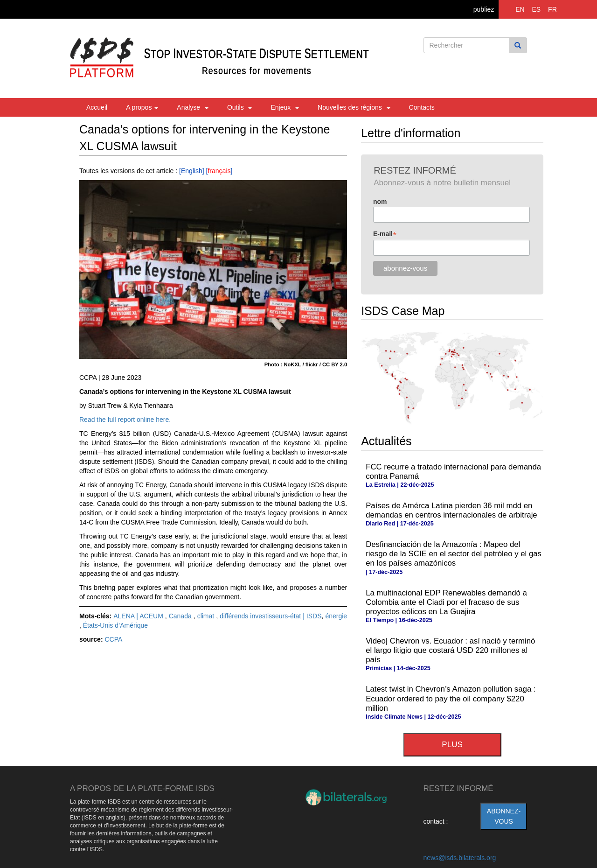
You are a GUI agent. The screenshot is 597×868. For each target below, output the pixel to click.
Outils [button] (240, 107)
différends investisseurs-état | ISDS (271, 616)
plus (452, 745)
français (219, 171)
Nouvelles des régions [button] (354, 107)
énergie (336, 616)
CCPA (113, 639)
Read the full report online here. (125, 420)
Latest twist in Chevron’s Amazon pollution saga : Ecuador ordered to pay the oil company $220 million (451, 698)
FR (552, 9)
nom (380, 202)
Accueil (97, 107)
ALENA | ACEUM (139, 616)
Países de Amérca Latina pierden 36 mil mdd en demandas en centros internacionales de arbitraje (451, 510)
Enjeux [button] (285, 107)
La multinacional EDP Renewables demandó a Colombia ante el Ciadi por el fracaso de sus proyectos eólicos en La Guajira (446, 602)
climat (207, 616)
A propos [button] (142, 107)
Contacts (422, 107)
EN (520, 9)
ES (537, 9)
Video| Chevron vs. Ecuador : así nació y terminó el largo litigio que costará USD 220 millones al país (450, 650)
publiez (484, 9)
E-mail (385, 234)
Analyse (193, 107)
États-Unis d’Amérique (115, 625)
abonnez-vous (504, 816)
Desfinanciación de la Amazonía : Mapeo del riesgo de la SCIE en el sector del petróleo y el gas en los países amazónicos (454, 554)
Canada (181, 616)
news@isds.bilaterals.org (460, 858)
